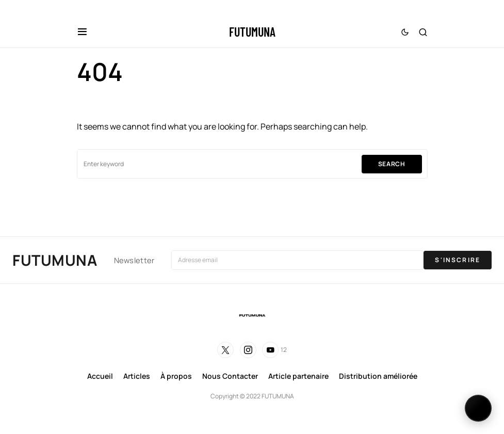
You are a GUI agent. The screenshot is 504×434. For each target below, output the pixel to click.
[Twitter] (225, 350)
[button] (82, 32)
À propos (176, 376)
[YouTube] (274, 350)
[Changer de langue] (478, 408)
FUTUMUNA (252, 32)
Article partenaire (298, 376)
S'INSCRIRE (458, 260)
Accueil (100, 376)
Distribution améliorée (378, 376)
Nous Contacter (230, 376)
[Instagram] (248, 350)
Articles (137, 376)
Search (392, 164)
